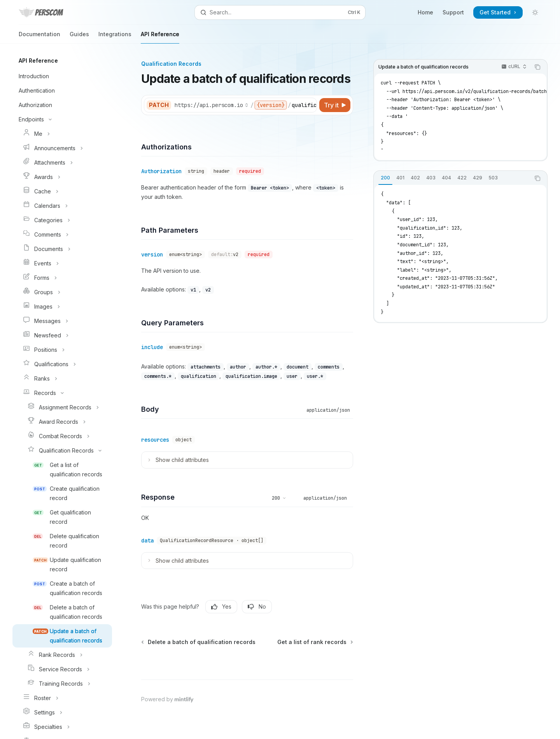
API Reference (160, 37)
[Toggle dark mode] (535, 12)
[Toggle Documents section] (62, 249)
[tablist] (452, 178)
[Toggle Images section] (62, 307)
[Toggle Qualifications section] (62, 364)
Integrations (115, 37)
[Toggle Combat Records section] (62, 436)
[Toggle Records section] (62, 393)
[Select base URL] (212, 105)
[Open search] (280, 12)
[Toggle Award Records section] (62, 422)
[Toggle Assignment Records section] (62, 407)
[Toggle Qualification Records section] (62, 451)
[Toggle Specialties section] (62, 727)
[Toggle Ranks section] (62, 379)
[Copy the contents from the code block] (537, 67)
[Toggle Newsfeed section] (62, 335)
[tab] (385, 178)
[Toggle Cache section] (62, 191)
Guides (79, 37)
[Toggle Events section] (62, 263)
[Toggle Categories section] (62, 220)
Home (425, 12)
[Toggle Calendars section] (62, 206)
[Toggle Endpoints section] (62, 119)
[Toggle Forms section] (62, 278)
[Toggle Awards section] (62, 177)
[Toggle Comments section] (62, 235)
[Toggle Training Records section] (62, 684)
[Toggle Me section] (62, 134)
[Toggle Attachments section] (62, 163)
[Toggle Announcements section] (62, 148)
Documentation (39, 37)
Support (453, 12)
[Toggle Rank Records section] (62, 655)
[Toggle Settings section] (62, 713)
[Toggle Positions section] (62, 350)
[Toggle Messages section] (62, 321)
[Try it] (335, 105)
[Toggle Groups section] (62, 292)
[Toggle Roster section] (62, 698)
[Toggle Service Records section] (62, 669)
